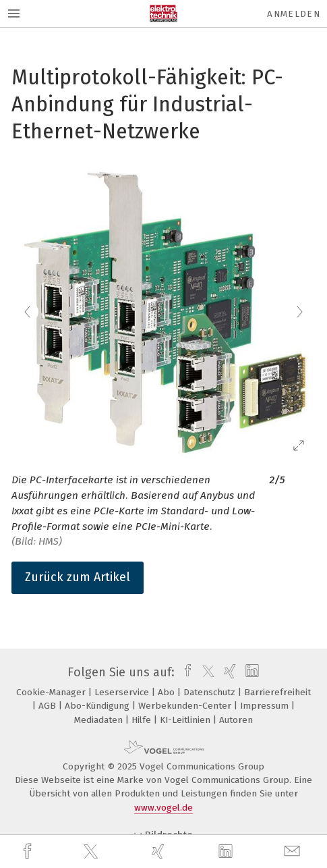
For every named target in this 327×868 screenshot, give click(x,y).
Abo (168, 692)
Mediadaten (100, 720)
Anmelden (294, 14)
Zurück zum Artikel (78, 577)
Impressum (266, 706)
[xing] (160, 851)
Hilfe (143, 720)
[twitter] (92, 852)
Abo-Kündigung (98, 706)
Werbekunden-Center (186, 706)
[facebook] (29, 851)
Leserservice (123, 692)
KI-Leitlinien (186, 720)
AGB (49, 706)
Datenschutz (211, 692)
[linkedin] (227, 852)
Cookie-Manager (52, 692)
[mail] (294, 851)
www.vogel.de (163, 808)
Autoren (236, 720)
